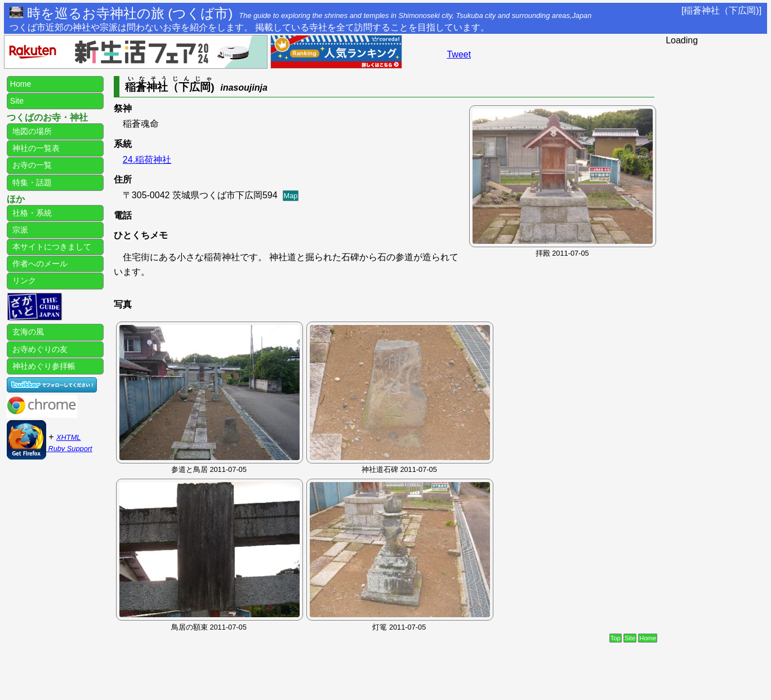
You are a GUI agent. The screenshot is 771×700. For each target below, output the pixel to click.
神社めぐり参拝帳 (43, 366)
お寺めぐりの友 (39, 349)
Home (648, 638)
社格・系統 (31, 213)
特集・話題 (31, 182)
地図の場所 (31, 131)
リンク (23, 280)
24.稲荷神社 (147, 160)
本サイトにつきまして (51, 247)
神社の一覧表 (35, 148)
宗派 (19, 230)
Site (630, 638)
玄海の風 (27, 332)
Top (616, 638)
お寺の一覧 (31, 165)
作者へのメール (39, 264)
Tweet (459, 54)
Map (291, 196)
